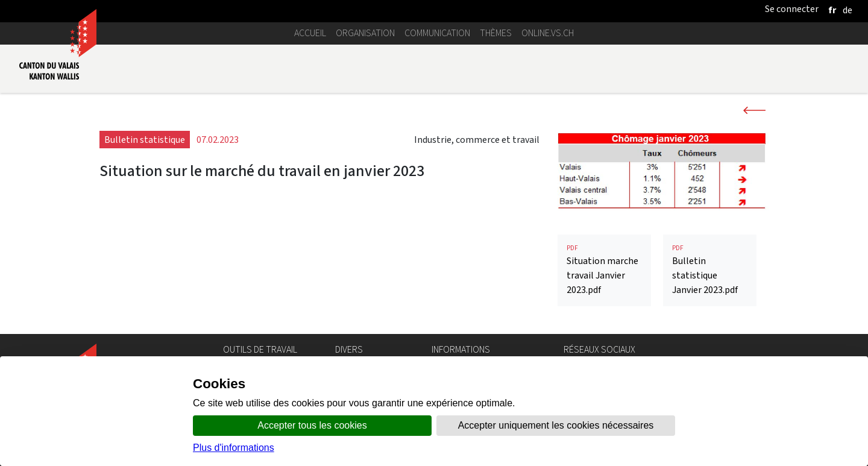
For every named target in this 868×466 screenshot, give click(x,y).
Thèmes (496, 33)
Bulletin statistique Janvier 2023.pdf (710, 270)
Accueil (310, 33)
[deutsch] (848, 10)
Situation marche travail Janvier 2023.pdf (604, 270)
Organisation (365, 33)
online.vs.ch (548, 33)
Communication (437, 33)
